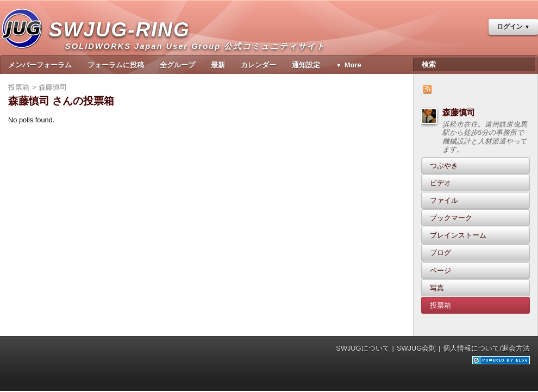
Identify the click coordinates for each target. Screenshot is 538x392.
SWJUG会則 (416, 348)
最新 (218, 65)
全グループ (177, 65)
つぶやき (444, 166)
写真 (437, 288)
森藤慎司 (459, 112)
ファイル (444, 200)
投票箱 (440, 305)
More (353, 65)
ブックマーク (451, 218)
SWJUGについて (362, 348)
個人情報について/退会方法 (486, 348)
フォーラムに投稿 (116, 65)
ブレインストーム (458, 235)
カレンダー (258, 65)
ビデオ (440, 183)
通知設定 (306, 65)
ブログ (440, 253)
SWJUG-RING (124, 41)
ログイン (510, 27)
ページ (440, 270)
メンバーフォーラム (40, 65)
